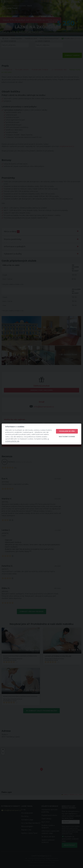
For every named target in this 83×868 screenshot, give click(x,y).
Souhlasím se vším (67, 431)
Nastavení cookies (67, 437)
